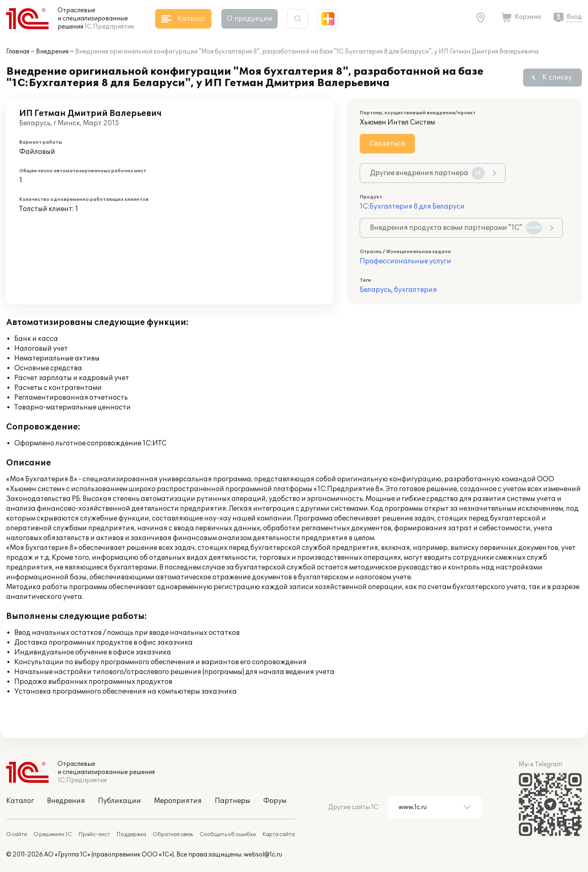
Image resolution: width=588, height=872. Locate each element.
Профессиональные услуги (405, 261)
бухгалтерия (415, 290)
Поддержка (131, 834)
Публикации (119, 801)
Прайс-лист (94, 834)
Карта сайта (278, 834)
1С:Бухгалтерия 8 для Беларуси (412, 207)
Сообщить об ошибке (228, 834)
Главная (18, 52)
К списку (557, 78)
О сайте (17, 834)
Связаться (387, 144)
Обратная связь (173, 834)
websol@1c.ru (263, 855)
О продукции (249, 19)
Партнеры (233, 801)
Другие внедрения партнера (427, 173)
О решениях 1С (53, 834)
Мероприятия (178, 801)
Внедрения (52, 52)
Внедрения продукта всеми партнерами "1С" (456, 228)
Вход (574, 17)
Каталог (20, 801)
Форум (275, 801)
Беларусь (375, 290)
